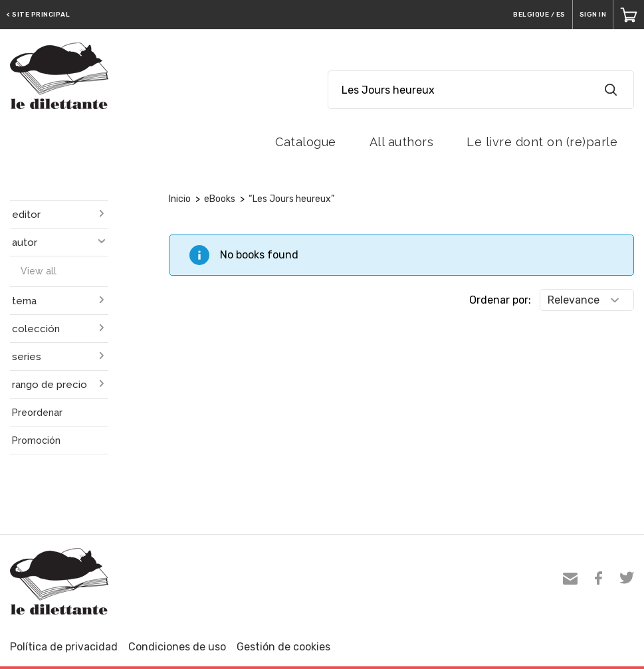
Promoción (36, 440)
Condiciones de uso (177, 647)
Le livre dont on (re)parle (542, 142)
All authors (402, 142)
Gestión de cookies (283, 647)
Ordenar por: (500, 300)
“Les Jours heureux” (291, 199)
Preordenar (37, 413)
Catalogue (306, 142)
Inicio (180, 199)
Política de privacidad (64, 647)
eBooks (220, 199)
